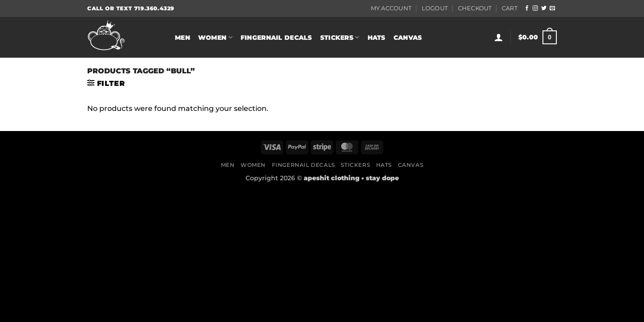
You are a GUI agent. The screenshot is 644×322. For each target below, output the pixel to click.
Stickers (340, 37)
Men (182, 38)
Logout (435, 8)
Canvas (408, 38)
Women (215, 37)
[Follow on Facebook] (527, 8)
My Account (391, 8)
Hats (377, 38)
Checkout (475, 8)
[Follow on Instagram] (535, 8)
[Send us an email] (552, 8)
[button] (499, 37)
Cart (510, 8)
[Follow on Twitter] (544, 8)
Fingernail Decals (276, 38)
